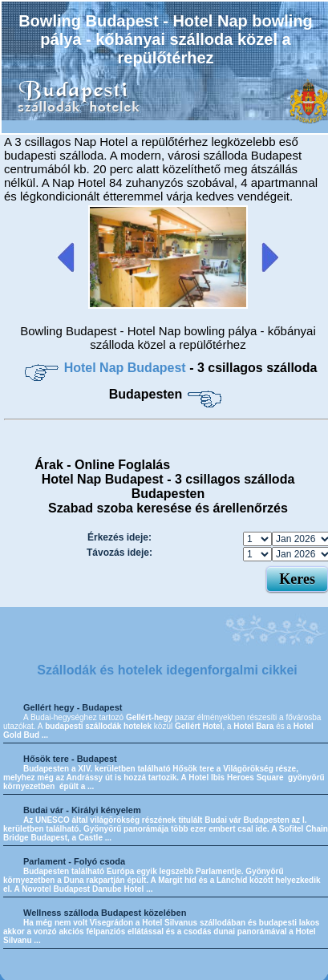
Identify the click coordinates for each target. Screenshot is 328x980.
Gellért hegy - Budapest (73, 707)
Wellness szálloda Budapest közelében (105, 913)
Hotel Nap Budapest (127, 368)
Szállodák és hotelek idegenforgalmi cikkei (167, 670)
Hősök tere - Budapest (70, 759)
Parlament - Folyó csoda (74, 861)
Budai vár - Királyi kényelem (82, 810)
